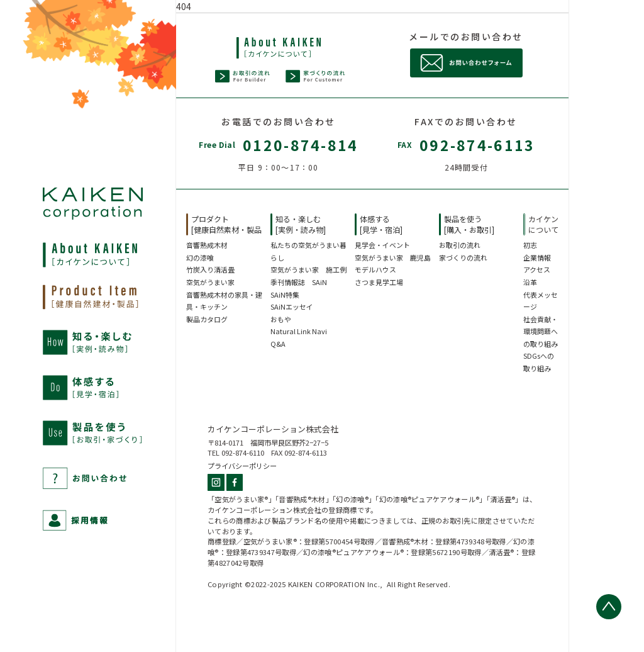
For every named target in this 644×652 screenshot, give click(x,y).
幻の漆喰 (200, 257)
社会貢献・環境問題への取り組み (541, 331)
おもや (281, 319)
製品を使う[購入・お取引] (469, 224)
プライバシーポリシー (242, 466)
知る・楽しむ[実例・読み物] (301, 224)
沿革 (530, 282)
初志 (530, 245)
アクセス (537, 269)
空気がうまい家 (210, 282)
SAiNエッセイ (292, 306)
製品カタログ (207, 319)
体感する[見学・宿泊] (381, 224)
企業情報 (537, 257)
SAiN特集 (285, 295)
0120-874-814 (301, 145)
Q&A (278, 344)
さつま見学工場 (379, 282)
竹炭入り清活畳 (210, 269)
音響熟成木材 (207, 245)
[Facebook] (235, 485)
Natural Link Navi (299, 331)
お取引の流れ (460, 245)
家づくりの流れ (463, 257)
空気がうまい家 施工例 (308, 269)
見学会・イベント (382, 245)
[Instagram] (217, 485)
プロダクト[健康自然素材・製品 (226, 224)
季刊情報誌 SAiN (299, 282)
